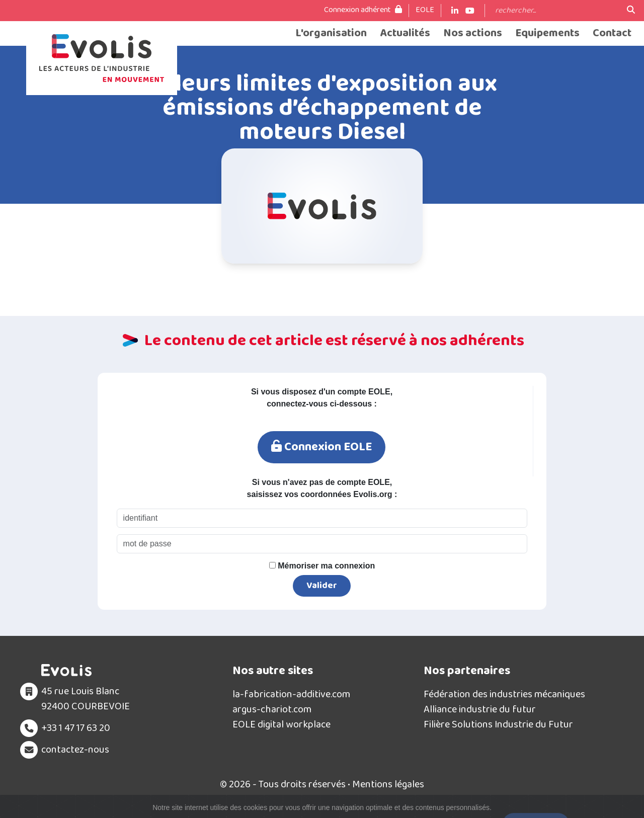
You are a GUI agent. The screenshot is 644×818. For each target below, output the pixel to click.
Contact (612, 33)
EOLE (425, 10)
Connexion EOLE (321, 447)
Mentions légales (388, 784)
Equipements (547, 33)
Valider (322, 586)
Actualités (405, 33)
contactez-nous (75, 750)
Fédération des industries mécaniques (504, 694)
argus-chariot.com (272, 709)
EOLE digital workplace (281, 724)
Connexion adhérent (363, 10)
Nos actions (473, 33)
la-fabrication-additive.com (291, 694)
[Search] (556, 11)
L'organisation (331, 33)
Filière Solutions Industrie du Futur (498, 724)
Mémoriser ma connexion (322, 566)
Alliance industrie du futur (480, 709)
